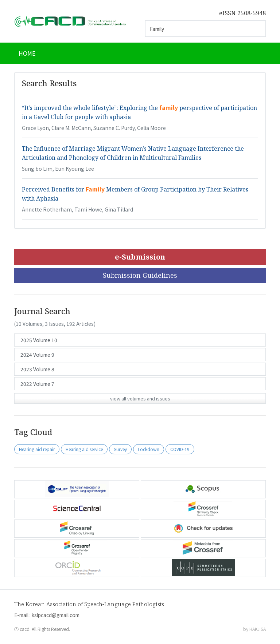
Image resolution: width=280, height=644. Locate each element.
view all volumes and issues (140, 398)
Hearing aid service (84, 449)
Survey (120, 449)
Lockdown (149, 449)
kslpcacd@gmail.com (56, 615)
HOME (27, 53)
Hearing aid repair (37, 449)
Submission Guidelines (140, 275)
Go (258, 29)
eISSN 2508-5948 (242, 13)
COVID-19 (180, 449)
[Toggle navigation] (257, 53)
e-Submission (140, 257)
